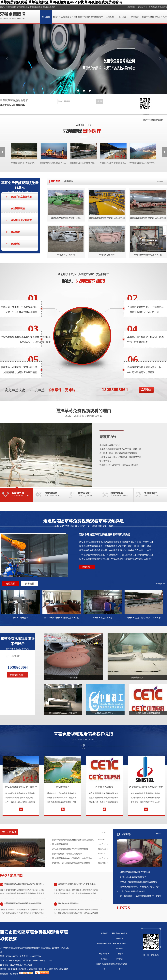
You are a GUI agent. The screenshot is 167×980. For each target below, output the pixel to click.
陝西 (61, 969)
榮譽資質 (30, 584)
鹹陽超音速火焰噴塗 (22, 220)
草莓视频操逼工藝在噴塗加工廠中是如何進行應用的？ (23, 885)
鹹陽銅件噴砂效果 (107, 255)
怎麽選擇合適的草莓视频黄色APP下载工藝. (75, 885)
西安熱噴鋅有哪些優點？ (67, 904)
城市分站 (53, 969)
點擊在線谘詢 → (18, 675)
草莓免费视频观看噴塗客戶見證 (83, 736)
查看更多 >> (160, 584)
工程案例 (110, 17)
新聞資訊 (135, 17)
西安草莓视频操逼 (104, 787)
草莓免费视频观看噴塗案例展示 (18, 643)
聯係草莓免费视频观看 (158, 7)
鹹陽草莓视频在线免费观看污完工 (66, 218)
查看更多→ (87, 567)
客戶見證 (122, 17)
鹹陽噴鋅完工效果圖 (66, 255)
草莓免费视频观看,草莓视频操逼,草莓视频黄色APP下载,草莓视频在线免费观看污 (61, 2)
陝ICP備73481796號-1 (18, 969)
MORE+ (160, 182)
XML (46, 969)
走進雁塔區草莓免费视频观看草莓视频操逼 (83, 523)
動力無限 (14, 974)
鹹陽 (66, 969)
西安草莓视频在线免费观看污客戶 (146, 787)
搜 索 (100, 101)
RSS (40, 969)
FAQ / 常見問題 (12, 875)
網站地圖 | (132, 7)
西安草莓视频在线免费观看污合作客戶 (23, 163)
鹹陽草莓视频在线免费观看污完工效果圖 (107, 218)
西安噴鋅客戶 (63, 787)
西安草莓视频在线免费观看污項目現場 (82, 163)
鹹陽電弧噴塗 (18, 208)
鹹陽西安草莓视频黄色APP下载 (148, 255)
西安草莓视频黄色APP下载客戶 (21, 787)
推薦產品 (69, 181)
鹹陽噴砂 (16, 244)
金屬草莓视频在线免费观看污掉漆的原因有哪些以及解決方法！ (23, 904)
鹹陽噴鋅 (16, 232)
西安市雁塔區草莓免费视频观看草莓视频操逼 (105, 535)
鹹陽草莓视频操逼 (104, 944)
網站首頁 (46, 17)
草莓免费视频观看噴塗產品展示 (20, 187)
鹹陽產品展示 (97, 17)
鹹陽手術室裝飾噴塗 (22, 197)
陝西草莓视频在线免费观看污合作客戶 (53, 163)
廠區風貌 (11, 584)
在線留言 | (142, 7)
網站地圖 (33, 969)
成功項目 (16, 656)
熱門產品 (55, 181)
